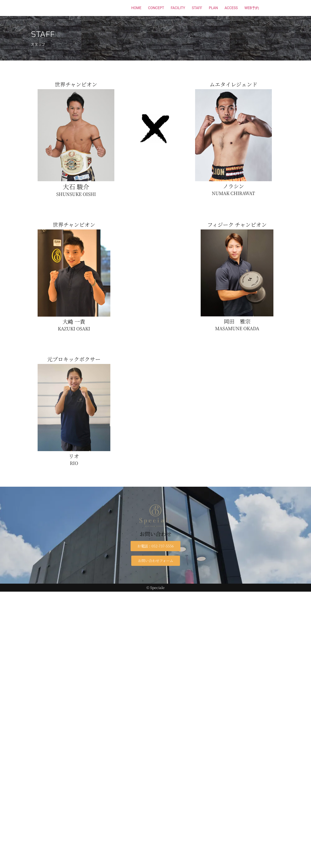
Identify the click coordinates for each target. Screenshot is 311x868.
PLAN (213, 8)
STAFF (197, 8)
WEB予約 (252, 8)
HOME (136, 8)
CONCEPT (156, 8)
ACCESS (231, 8)
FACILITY (178, 8)
